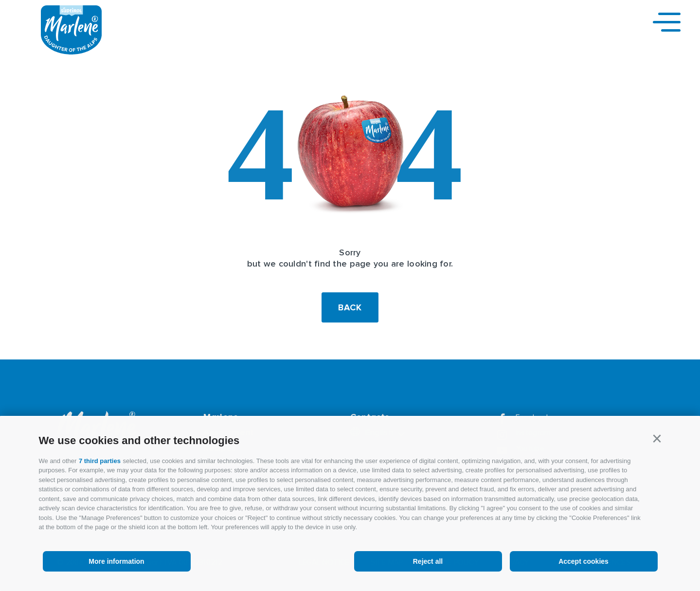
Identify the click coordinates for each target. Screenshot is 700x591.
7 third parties (100, 461)
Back (350, 307)
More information (116, 561)
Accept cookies (583, 561)
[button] (657, 439)
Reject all (428, 561)
